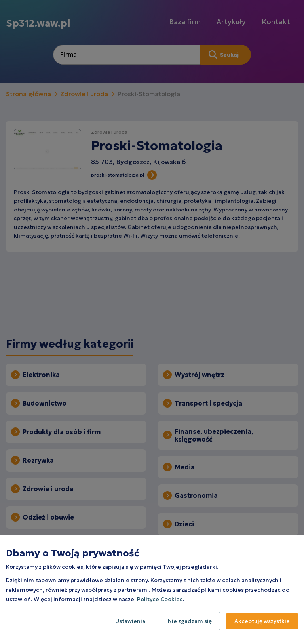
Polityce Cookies (160, 599)
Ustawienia (130, 621)
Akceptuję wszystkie (262, 621)
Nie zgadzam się (190, 621)
